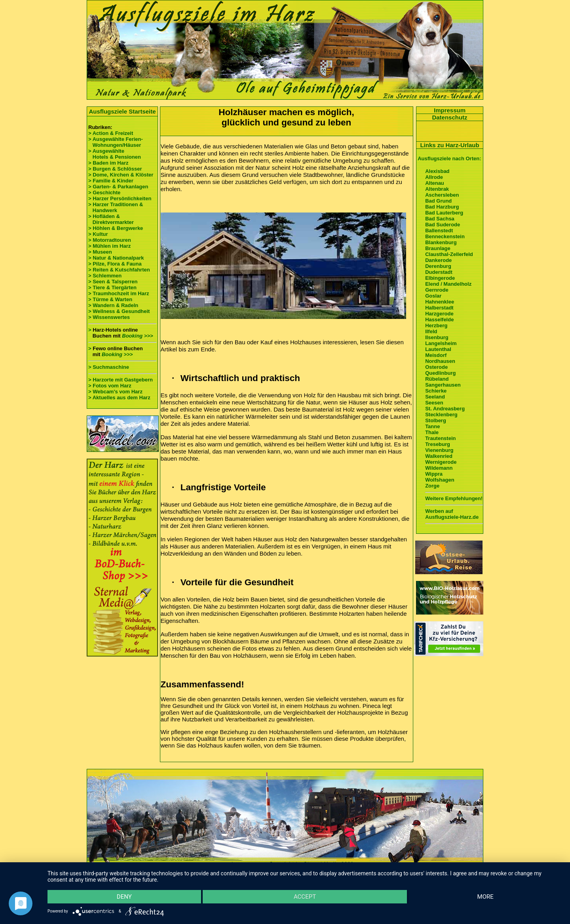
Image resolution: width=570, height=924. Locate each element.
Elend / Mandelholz (448, 284)
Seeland (435, 397)
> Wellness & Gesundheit (119, 311)
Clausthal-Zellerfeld (449, 254)
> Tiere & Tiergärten (112, 287)
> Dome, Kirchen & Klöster (121, 175)
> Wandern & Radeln (113, 305)
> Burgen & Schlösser (115, 169)
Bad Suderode (443, 225)
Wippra (434, 474)
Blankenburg (441, 242)
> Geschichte (104, 193)
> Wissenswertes (109, 317)
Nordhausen (440, 361)
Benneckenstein (445, 236)
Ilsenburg (437, 337)
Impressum (450, 110)
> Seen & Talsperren (113, 282)
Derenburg (438, 266)
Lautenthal (438, 349)
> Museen (100, 252)
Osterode (436, 367)
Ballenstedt (439, 231)
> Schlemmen (105, 276)
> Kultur (98, 234)
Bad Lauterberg (444, 213)
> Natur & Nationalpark (116, 258)
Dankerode (438, 260)
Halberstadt (439, 308)
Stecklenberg (441, 415)
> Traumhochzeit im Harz (119, 293)
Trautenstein (440, 438)
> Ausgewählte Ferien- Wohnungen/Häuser (116, 142)
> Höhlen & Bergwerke (116, 228)
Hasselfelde (439, 320)
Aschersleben (442, 195)
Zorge (432, 486)
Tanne (432, 426)
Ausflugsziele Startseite (122, 111)
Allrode (434, 177)
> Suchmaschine (109, 367)
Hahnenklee (440, 302)
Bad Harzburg (442, 207)
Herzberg (436, 325)
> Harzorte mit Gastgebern (121, 380)
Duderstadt (439, 272)
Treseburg (438, 444)
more (485, 897)
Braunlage (438, 248)
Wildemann (439, 468)
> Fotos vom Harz (110, 386)
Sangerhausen (443, 385)
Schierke (436, 391)
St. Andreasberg (445, 409)
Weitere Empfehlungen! (454, 498)
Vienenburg (439, 450)
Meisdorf (436, 355)
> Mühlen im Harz (109, 246)
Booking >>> (137, 336)
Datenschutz (449, 117)
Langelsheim (441, 343)
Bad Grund (438, 201)
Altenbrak (437, 189)
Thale (432, 432)
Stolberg (436, 420)
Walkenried (439, 456)
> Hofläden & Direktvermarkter (111, 219)
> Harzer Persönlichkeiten (120, 198)
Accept (305, 897)
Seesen (434, 403)
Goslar (433, 296)
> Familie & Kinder (111, 181)
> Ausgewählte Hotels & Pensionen (115, 154)
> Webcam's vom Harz (115, 392)
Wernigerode (441, 462)
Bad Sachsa (440, 219)
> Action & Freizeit (111, 133)
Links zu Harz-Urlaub (449, 145)
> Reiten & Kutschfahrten (119, 270)
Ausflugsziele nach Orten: (449, 158)
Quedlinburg (440, 373)
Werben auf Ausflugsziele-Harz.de (452, 514)
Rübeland (437, 379)
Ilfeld (431, 331)
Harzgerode (439, 314)
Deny (124, 897)
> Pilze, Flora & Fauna (115, 264)
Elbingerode (440, 278)
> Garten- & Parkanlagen (118, 187)
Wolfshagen (440, 480)
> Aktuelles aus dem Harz (119, 397)
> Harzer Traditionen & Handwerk (116, 207)
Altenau (435, 183)
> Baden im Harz (108, 163)
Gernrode (437, 290)
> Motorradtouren (110, 240)
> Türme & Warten (110, 299)
